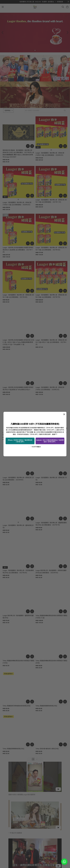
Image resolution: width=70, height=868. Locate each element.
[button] (33, 50)
